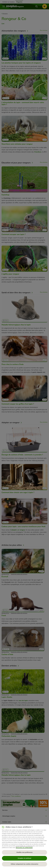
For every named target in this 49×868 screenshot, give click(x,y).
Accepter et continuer (24, 858)
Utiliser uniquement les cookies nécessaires (24, 864)
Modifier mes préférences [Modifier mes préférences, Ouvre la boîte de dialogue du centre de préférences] (25, 852)
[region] (24, 846)
